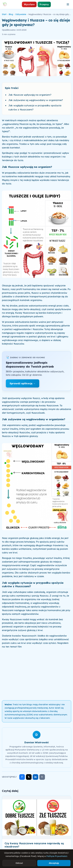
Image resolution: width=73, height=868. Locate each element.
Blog (11, 14)
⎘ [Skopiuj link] (42, 777)
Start (4, 14)
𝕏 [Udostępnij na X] (29, 777)
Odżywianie (21, 14)
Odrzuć (19, 863)
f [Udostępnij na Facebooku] (22, 777)
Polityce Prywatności (57, 856)
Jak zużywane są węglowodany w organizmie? (36, 100)
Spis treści (12, 88)
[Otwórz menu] (68, 4)
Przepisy (44, 4)
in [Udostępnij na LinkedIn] (35, 777)
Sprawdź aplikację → (23, 383)
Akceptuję (54, 863)
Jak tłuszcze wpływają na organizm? (30, 95)
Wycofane (29, 4)
